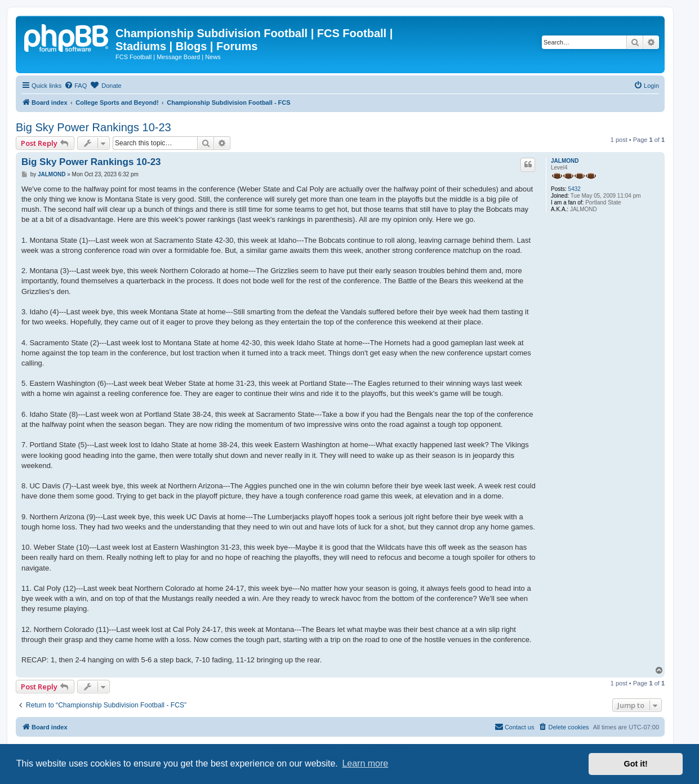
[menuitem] (75, 86)
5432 (575, 189)
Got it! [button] (636, 764)
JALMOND (565, 161)
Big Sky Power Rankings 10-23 (94, 127)
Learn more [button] (365, 763)
